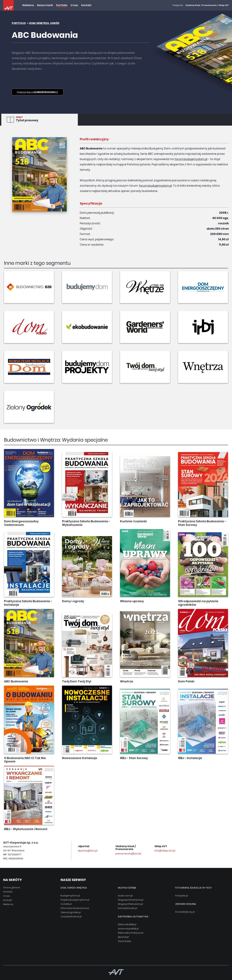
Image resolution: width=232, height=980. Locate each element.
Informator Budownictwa (75, 908)
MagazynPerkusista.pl (130, 904)
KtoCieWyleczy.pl (185, 912)
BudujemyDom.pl (70, 896)
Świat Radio (125, 941)
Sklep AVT (224, 5)
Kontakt (86, 5)
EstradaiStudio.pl (128, 908)
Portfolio (62, 5)
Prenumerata (209, 5)
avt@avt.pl (85, 851)
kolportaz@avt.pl (127, 851)
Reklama (28, 5)
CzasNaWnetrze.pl (71, 917)
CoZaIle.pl (66, 904)
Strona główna (12, 888)
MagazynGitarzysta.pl (131, 900)
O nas (74, 5)
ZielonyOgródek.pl (71, 912)
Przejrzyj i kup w (38, 92)
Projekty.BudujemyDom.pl (75, 900)
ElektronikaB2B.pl (127, 924)
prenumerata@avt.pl (169, 853)
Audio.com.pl (125, 896)
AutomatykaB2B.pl (128, 929)
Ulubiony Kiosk (193, 5)
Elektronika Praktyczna (131, 933)
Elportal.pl (123, 937)
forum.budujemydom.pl (191, 159)
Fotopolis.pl (182, 896)
